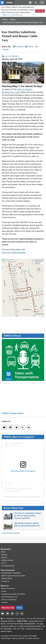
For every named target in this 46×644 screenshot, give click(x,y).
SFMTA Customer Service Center (13, 576)
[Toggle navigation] (42, 3)
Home (5, 20)
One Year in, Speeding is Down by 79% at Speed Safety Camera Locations (28, 516)
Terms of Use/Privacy (9, 600)
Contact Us (5, 581)
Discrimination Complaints (11, 573)
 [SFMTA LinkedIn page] (29, 427)
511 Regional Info (8, 566)
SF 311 (4, 563)
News (13, 20)
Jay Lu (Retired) (11, 56)
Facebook (19, 47)
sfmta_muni (17, 497)
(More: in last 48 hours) (13, 15)
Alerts (3, 7)
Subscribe (40, 11)
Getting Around (7, 560)
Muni (3, 552)
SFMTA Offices (7, 579)
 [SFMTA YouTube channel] (4, 427)
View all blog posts (10, 533)
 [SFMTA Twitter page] (17, 427)
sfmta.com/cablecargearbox (14, 252)
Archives (4, 602)
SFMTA (7, 497)
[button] (30, 2)
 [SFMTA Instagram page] (23, 427)
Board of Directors (8, 588)
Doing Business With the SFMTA (13, 594)
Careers (4, 591)
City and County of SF (9, 597)
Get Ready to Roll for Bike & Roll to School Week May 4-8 (27, 524)
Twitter (31, 47)
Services (4, 555)
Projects (4, 557)
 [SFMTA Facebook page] (10, 427)
